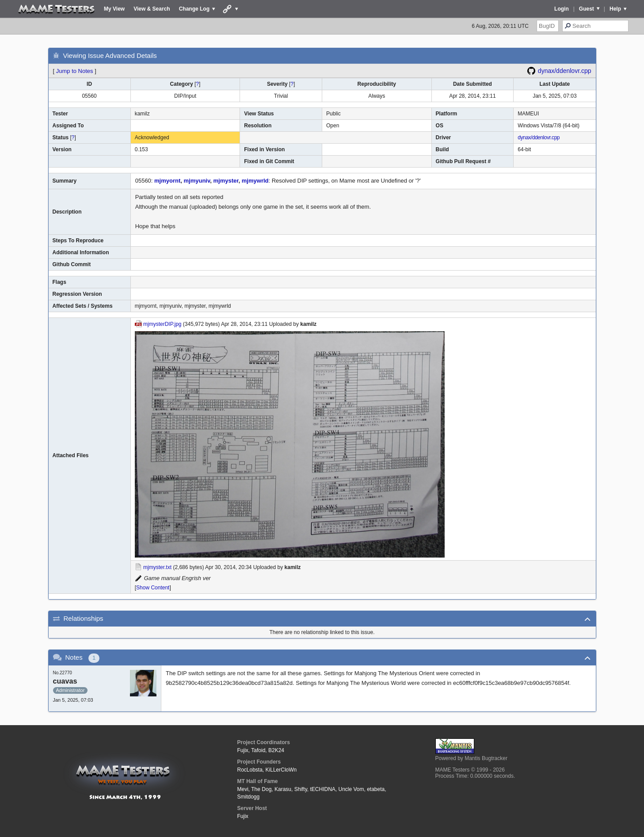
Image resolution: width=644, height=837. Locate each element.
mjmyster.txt (157, 567)
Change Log (194, 9)
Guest (587, 9)
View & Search (152, 9)
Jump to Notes (75, 71)
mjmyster (226, 181)
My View (114, 9)
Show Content (153, 588)
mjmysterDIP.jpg (162, 324)
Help (615, 9)
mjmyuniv (197, 181)
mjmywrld (255, 181)
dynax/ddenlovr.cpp (565, 71)
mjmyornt (167, 181)
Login (562, 9)
